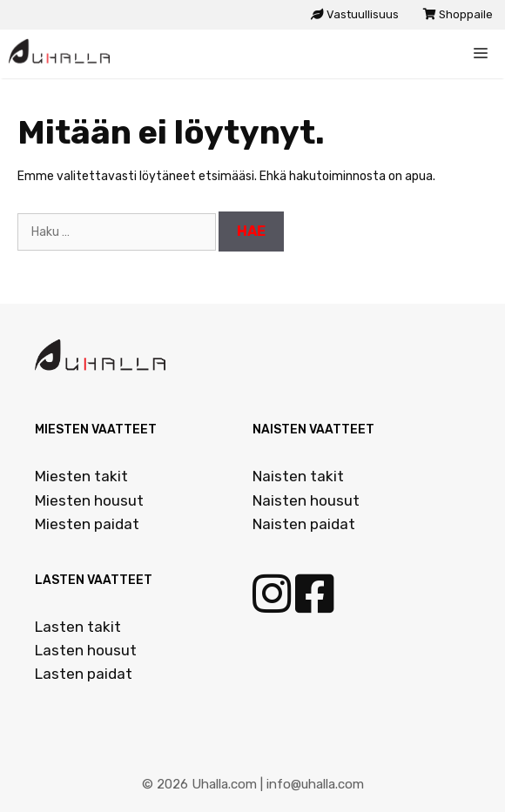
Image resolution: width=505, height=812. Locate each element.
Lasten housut (86, 650)
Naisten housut (306, 500)
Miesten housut (89, 500)
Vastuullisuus (355, 14)
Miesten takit (81, 476)
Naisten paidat (304, 524)
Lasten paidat (84, 674)
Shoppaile (458, 14)
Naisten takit (298, 476)
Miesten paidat (87, 524)
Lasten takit (78, 627)
